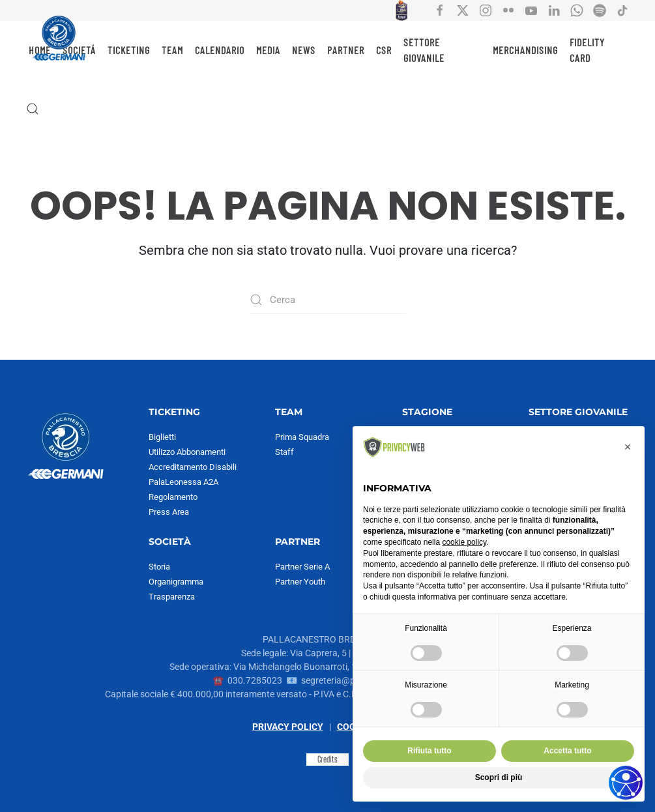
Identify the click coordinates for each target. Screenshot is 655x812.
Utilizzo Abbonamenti (187, 452)
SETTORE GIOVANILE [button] (424, 50)
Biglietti (162, 437)
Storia (159, 567)
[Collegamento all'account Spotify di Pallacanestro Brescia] (600, 10)
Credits (327, 759)
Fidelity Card (587, 50)
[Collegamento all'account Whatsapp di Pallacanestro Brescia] (577, 10)
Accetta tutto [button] (567, 751)
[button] (33, 109)
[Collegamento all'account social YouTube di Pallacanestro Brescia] (531, 10)
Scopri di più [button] (499, 777)
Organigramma (176, 582)
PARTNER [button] (346, 50)
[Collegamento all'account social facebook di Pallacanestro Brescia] (440, 10)
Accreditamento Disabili (193, 467)
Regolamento (173, 497)
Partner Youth (300, 582)
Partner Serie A (302, 567)
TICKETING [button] (129, 50)
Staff (284, 452)
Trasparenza (172, 597)
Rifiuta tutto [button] (429, 751)
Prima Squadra (302, 437)
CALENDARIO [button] (220, 50)
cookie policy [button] (464, 542)
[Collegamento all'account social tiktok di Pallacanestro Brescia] (622, 10)
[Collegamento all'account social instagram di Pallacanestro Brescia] (486, 10)
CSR (384, 50)
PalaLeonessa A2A (183, 482)
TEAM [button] (172, 50)
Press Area (169, 512)
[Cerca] (328, 300)
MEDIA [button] (268, 50)
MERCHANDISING (525, 50)
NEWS (304, 50)
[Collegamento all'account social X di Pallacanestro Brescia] (463, 10)
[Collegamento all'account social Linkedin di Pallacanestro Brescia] (554, 10)
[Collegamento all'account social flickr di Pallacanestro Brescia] (508, 10)
